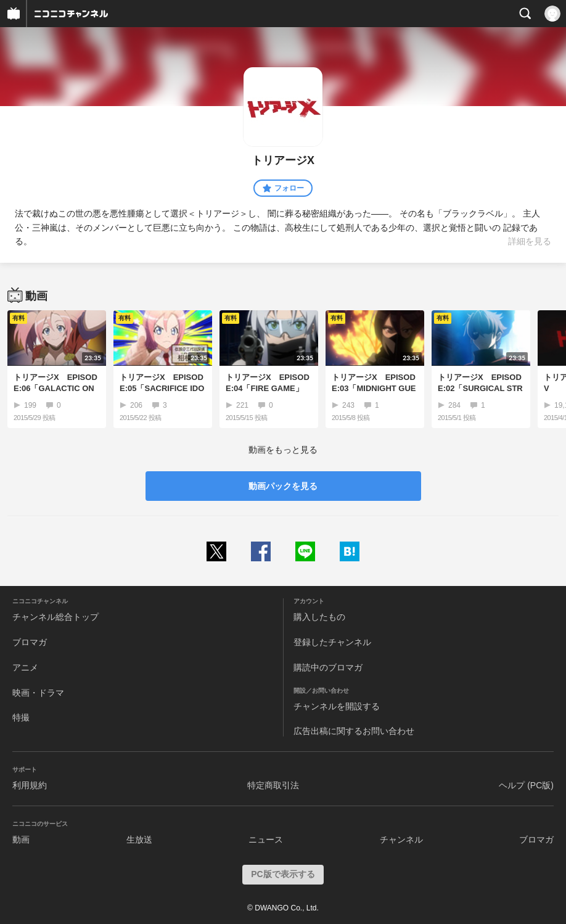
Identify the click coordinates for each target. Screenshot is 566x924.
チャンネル (401, 839)
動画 (21, 839)
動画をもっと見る (283, 450)
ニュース (266, 839)
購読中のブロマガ (328, 667)
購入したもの (319, 617)
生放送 (139, 839)
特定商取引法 (273, 785)
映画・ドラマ (38, 693)
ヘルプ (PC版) (526, 785)
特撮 (21, 717)
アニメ (25, 667)
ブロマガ (30, 642)
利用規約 (30, 785)
